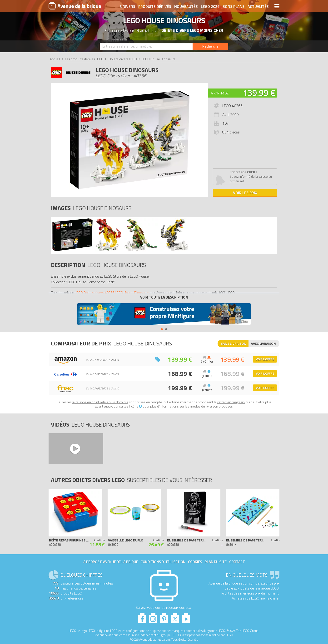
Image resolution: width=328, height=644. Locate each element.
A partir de (220, 93)
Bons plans (234, 6)
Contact (237, 562)
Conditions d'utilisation (163, 562)
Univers (128, 6)
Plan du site (216, 562)
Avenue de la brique (75, 6)
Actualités (258, 6)
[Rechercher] (210, 46)
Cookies (195, 562)
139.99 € (259, 93)
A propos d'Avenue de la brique (111, 562)
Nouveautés (186, 6)
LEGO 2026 (210, 6)
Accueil (55, 59)
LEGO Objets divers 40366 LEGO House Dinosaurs (112, 293)
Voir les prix (245, 193)
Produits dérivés (155, 6)
